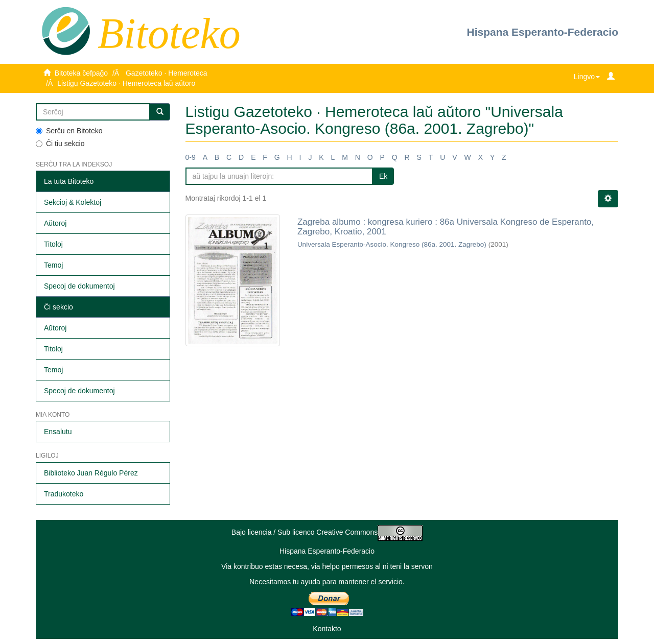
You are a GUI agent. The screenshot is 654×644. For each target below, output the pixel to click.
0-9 (191, 157)
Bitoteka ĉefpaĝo (81, 73)
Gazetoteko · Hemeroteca (167, 73)
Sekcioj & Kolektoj (73, 202)
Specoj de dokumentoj (79, 286)
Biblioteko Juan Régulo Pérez (91, 473)
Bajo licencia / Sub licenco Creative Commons (327, 532)
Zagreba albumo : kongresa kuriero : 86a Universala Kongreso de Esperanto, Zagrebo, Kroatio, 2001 (446, 227)
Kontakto (327, 629)
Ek (383, 176)
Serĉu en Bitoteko (69, 131)
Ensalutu (58, 432)
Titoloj (53, 244)
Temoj (53, 265)
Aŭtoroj (55, 223)
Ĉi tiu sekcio (60, 144)
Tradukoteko (64, 494)
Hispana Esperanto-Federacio (543, 32)
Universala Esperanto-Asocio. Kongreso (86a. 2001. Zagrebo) (392, 244)
